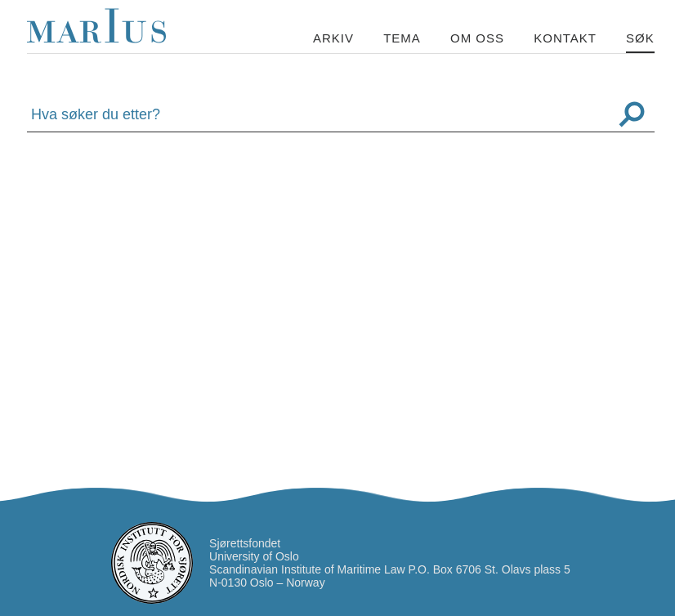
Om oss (477, 38)
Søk (640, 38)
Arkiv (333, 38)
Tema (402, 38)
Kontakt (565, 38)
